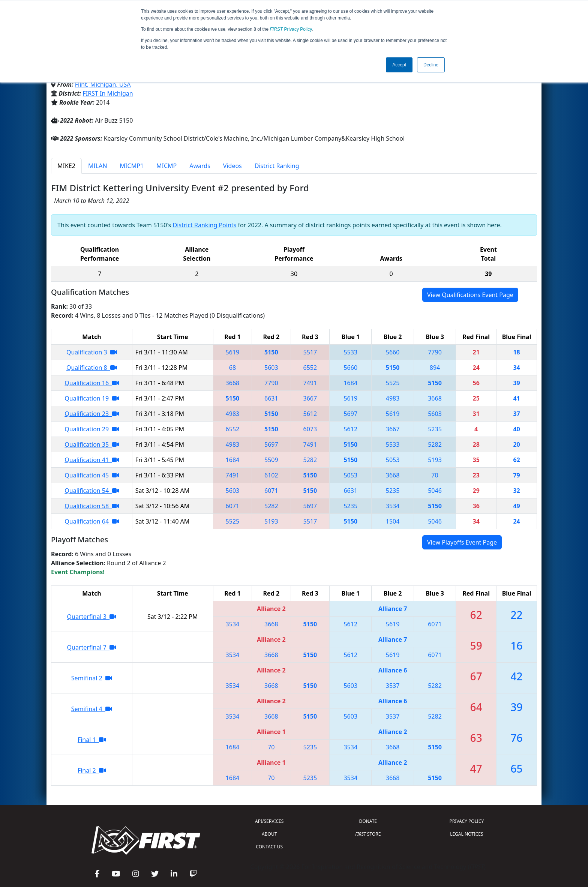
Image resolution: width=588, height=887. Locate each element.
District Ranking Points (204, 225)
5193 (435, 460)
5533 (350, 352)
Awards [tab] (200, 166)
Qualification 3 (92, 352)
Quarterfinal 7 (92, 647)
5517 (310, 352)
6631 (271, 398)
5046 (435, 491)
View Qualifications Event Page (470, 295)
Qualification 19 (91, 398)
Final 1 (92, 740)
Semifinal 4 (92, 709)
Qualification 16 (91, 383)
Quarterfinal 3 (92, 617)
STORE (368, 834)
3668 (233, 383)
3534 (393, 506)
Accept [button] (399, 65)
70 (435, 475)
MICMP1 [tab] (132, 166)
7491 (310, 383)
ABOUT (269, 834)
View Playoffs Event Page (462, 542)
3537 (393, 686)
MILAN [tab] (98, 166)
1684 (350, 383)
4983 (393, 398)
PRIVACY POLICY (466, 821)
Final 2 (92, 770)
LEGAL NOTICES (467, 834)
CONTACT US (269, 847)
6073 (310, 429)
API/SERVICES (269, 821)
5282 (435, 444)
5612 (310, 414)
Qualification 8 (92, 368)
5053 (393, 460)
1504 (393, 521)
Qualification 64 (91, 521)
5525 (393, 383)
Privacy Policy (291, 29)
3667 (310, 398)
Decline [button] (431, 65)
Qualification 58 (91, 506)
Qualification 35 (91, 444)
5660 (393, 352)
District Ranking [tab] (277, 166)
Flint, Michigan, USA (103, 84)
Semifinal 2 (92, 678)
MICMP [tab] (166, 166)
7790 (435, 352)
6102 (271, 475)
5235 (435, 429)
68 (232, 368)
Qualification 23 (91, 414)
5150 (271, 352)
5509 (271, 460)
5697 (350, 414)
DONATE (368, 821)
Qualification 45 (91, 475)
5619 (233, 352)
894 (435, 368)
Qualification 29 (91, 429)
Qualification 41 (91, 460)
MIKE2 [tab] (66, 166)
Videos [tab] (232, 166)
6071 (271, 491)
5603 (271, 368)
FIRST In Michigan (108, 93)
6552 (310, 368)
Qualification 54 (91, 491)
